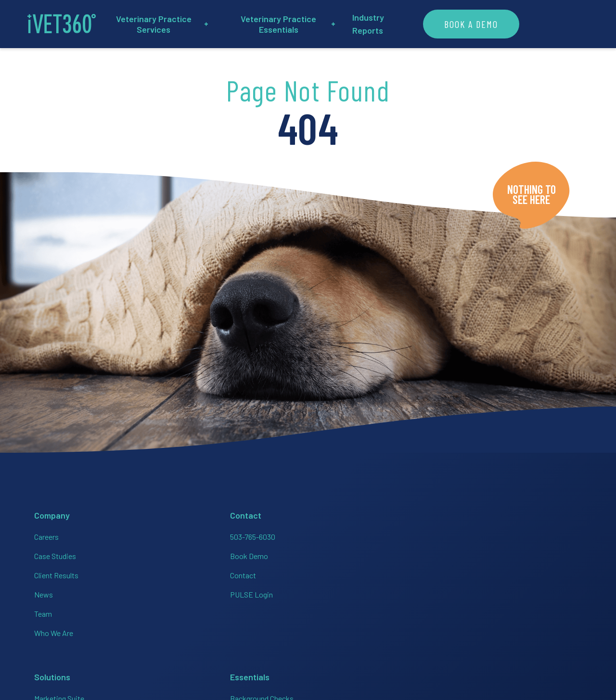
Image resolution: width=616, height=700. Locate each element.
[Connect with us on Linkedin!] (497, 593)
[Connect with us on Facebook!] (439, 593)
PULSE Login (147, 592)
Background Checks (345, 534)
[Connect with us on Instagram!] (468, 593)
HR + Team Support (250, 554)
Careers (43, 534)
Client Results (53, 573)
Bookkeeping (241, 573)
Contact (138, 573)
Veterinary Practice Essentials (331, 24)
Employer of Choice (345, 573)
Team (40, 611)
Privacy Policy (480, 629)
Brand (562, 629)
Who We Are (50, 630)
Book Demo (144, 554)
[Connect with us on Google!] (554, 593)
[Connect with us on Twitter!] (526, 593)
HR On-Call (330, 592)
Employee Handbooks (348, 554)
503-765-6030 (148, 534)
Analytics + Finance (250, 592)
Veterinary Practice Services (190, 24)
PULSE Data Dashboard (351, 611)
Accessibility (527, 629)
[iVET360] (65, 24)
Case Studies (52, 554)
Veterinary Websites (345, 630)
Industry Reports (442, 24)
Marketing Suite (244, 534)
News (40, 592)
